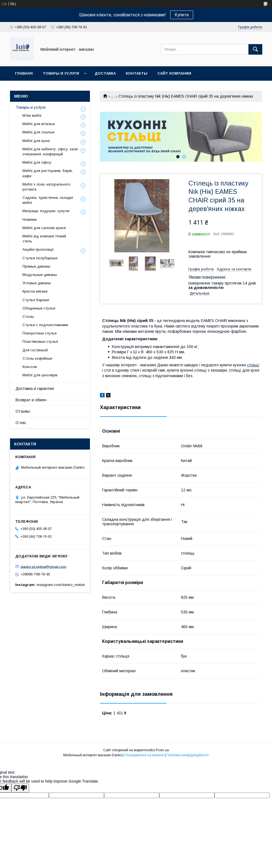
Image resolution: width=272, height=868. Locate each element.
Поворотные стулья (40, 333)
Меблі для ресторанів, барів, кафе (48, 173)
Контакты (137, 73)
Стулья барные (36, 300)
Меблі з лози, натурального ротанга (46, 187)
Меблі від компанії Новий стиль (44, 239)
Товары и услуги (61, 73)
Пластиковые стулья (40, 342)
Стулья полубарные (40, 258)
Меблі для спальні (38, 132)
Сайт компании (174, 73)
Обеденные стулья (39, 308)
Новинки (30, 219)
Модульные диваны (40, 275)
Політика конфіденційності (188, 755)
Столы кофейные (37, 358)
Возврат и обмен (31, 400)
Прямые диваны (36, 266)
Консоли (30, 367)
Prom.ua (162, 750)
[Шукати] (255, 49)
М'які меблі (32, 116)
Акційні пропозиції (38, 249)
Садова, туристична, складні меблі (48, 200)
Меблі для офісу (37, 162)
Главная (24, 73)
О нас (21, 423)
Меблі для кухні (36, 141)
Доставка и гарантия (35, 389)
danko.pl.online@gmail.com (43, 566)
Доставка (105, 73)
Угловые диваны (37, 283)
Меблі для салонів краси (44, 228)
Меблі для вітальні (39, 124)
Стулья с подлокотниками (45, 325)
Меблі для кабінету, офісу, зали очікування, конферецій (50, 152)
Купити (182, 15)
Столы (28, 317)
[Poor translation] (20, 788)
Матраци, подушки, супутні (46, 211)
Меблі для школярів (40, 375)
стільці (253, 365)
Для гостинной (35, 350)
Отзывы (23, 411)
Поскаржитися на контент (144, 755)
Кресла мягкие (35, 291)
